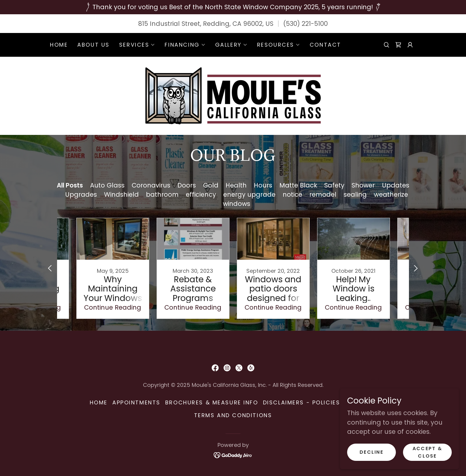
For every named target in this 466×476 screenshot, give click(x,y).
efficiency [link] (201, 194)
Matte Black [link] (298, 185)
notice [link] (292, 194)
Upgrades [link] (81, 194)
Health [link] (236, 185)
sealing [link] (355, 194)
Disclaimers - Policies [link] (302, 402)
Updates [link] (396, 185)
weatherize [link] (391, 194)
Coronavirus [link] (151, 185)
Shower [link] (363, 185)
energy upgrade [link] (249, 194)
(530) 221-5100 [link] (306, 24)
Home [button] (99, 402)
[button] (137, 45)
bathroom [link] (162, 194)
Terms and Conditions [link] (233, 415)
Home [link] (59, 45)
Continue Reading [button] (113, 307)
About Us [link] (93, 45)
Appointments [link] (136, 402)
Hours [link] (263, 185)
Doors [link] (187, 185)
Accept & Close (427, 452)
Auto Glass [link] (107, 185)
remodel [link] (323, 194)
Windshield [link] (121, 194)
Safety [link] (334, 185)
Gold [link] (211, 185)
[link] (398, 45)
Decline (371, 452)
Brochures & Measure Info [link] (212, 402)
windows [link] (237, 204)
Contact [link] (325, 45)
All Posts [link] (70, 185)
